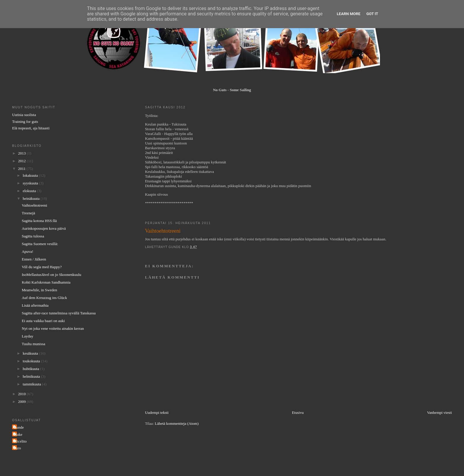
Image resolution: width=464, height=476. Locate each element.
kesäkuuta (31, 353)
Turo (17, 448)
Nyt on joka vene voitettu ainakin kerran (53, 328)
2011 (22, 169)
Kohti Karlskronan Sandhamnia (46, 282)
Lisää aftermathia (35, 305)
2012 (22, 161)
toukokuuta (32, 361)
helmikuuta (32, 376)
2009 (22, 402)
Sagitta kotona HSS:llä (39, 221)
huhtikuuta (32, 369)
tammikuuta (32, 384)
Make (18, 434)
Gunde (19, 427)
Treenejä (28, 213)
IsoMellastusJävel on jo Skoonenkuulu (51, 275)
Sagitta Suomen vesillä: (40, 244)
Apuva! (27, 251)
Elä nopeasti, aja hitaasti (31, 128)
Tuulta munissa (33, 344)
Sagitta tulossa (33, 236)
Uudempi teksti (157, 413)
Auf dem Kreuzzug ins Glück (44, 298)
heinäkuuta (32, 198)
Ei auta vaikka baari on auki (43, 321)
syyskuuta (31, 183)
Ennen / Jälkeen (34, 259)
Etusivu (298, 413)
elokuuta (30, 191)
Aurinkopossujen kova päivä (44, 228)
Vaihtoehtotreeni (34, 205)
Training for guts (25, 122)
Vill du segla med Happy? (42, 267)
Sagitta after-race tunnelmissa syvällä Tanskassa (59, 313)
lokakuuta (31, 175)
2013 (22, 153)
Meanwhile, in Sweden (39, 290)
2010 (22, 394)
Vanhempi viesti (439, 413)
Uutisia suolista (24, 115)
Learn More (349, 14)
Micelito (20, 441)
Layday (27, 336)
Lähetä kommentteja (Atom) (177, 423)
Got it (372, 14)
